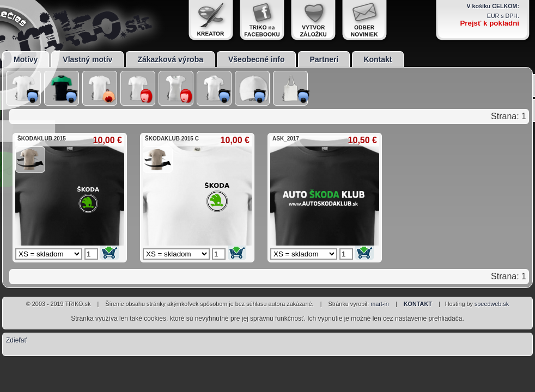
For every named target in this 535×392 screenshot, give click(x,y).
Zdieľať (16, 340)
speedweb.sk (492, 304)
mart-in (380, 304)
